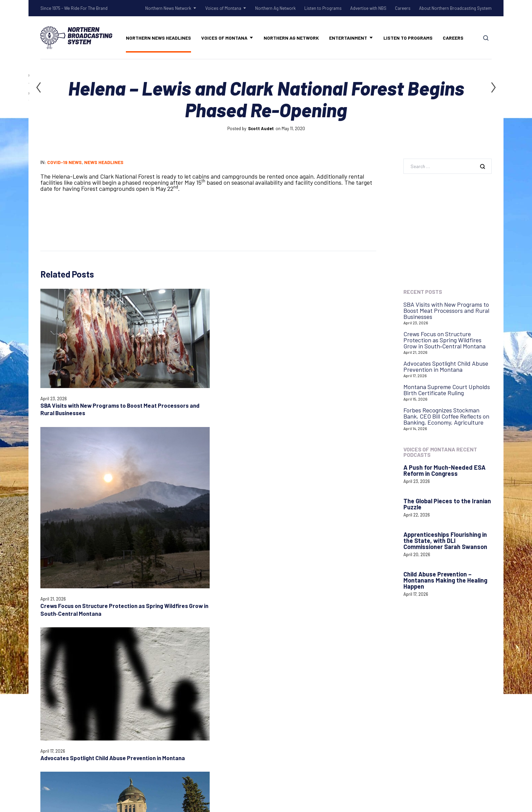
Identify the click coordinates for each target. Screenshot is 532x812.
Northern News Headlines (158, 38)
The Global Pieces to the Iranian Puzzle (447, 504)
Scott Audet (261, 128)
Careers (403, 8)
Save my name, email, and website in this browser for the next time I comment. (116, 545)
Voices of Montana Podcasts (199, 723)
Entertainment (348, 38)
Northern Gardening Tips (195, 674)
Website (279, 521)
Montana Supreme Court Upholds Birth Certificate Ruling (332, 352)
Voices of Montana (223, 8)
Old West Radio (182, 683)
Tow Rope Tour (182, 700)
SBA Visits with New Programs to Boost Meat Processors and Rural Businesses (446, 310)
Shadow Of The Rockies (193, 665)
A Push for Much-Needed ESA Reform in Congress (444, 470)
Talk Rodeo (177, 691)
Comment (51, 471)
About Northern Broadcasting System (455, 8)
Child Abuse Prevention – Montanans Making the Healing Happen (445, 580)
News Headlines (104, 162)
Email (161, 521)
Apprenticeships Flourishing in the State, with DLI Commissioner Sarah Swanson (445, 541)
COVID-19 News (64, 162)
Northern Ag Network (275, 8)
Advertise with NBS (368, 8)
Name (46, 521)
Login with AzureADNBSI (419, 669)
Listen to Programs (323, 8)
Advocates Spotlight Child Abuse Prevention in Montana (446, 366)
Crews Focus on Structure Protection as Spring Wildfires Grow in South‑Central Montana (161, 390)
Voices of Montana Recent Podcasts (440, 452)
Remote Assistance (296, 689)
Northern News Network (168, 8)
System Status (290, 680)
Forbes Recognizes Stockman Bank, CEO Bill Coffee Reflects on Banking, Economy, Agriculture (446, 416)
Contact (282, 671)
